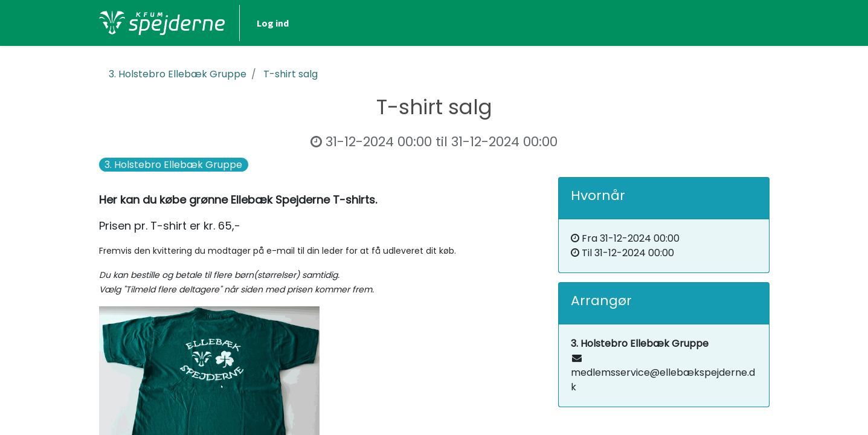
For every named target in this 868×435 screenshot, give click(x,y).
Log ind (273, 23)
